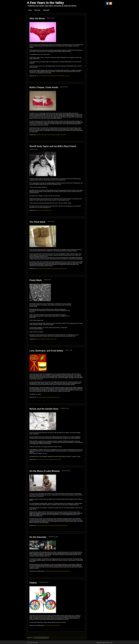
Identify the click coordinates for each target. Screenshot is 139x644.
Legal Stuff (46, 10)
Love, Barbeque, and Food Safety (46, 351)
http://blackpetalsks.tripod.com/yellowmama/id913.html (57, 571)
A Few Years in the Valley (45, 3)
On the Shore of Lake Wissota (45, 471)
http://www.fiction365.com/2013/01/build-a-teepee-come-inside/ (51, 135)
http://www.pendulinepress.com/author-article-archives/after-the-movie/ (53, 76)
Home (30, 10)
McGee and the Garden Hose (44, 409)
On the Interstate (38, 537)
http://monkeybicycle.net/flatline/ (52, 625)
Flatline (33, 583)
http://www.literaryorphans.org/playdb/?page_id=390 (49, 459)
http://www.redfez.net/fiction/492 (44, 210)
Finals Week (36, 280)
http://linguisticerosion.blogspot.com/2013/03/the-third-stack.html (52, 269)
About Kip (37, 10)
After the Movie (37, 18)
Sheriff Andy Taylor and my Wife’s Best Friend (53, 146)
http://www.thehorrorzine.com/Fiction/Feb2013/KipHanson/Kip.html (52, 526)
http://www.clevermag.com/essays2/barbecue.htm (48, 397)
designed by (104, 643)
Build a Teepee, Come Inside (44, 87)
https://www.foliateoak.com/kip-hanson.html (46, 339)
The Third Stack (37, 222)
